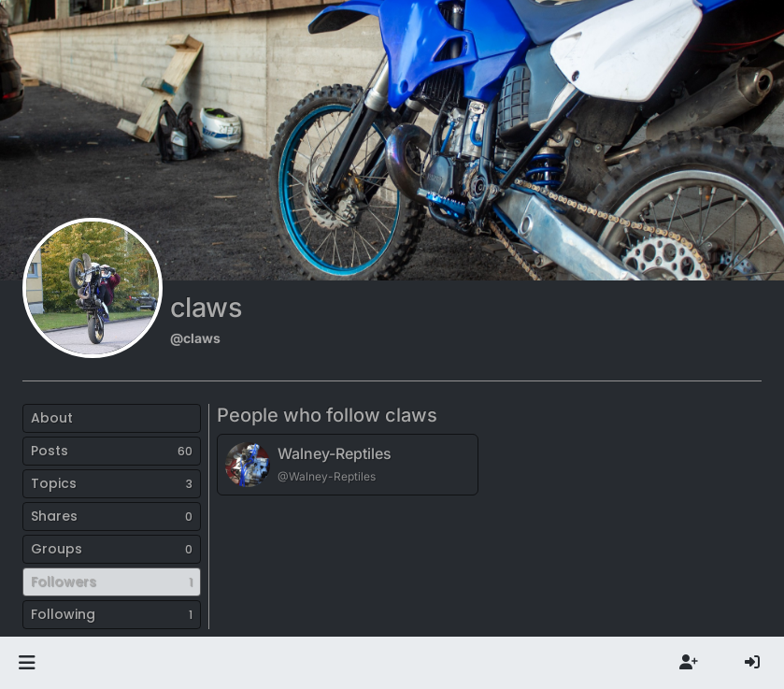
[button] (27, 663)
